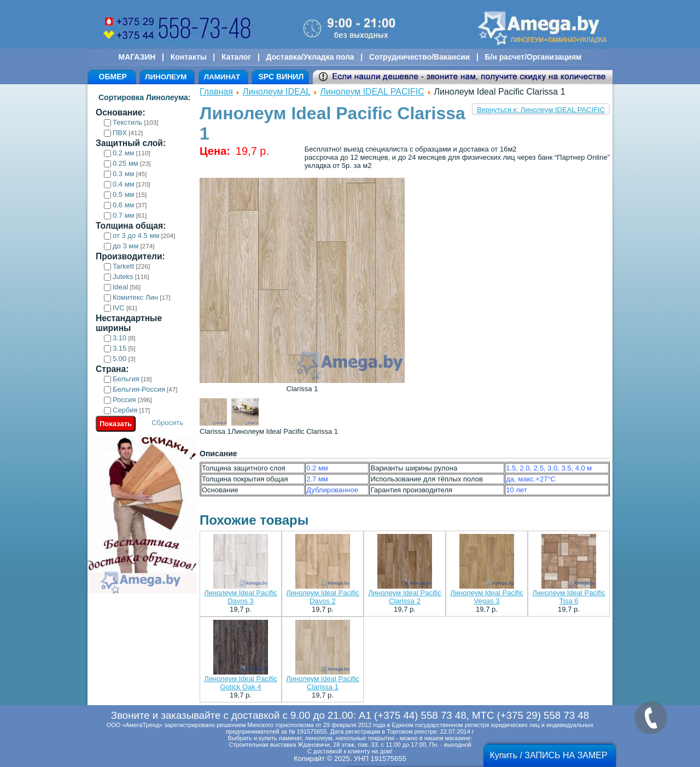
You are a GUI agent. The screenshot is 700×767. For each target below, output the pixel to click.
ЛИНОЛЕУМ (166, 77)
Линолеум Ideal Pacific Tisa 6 (569, 597)
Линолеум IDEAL (277, 92)
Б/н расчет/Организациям (533, 57)
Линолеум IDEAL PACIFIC (372, 92)
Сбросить (167, 423)
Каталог (236, 57)
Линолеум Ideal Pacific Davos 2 (323, 597)
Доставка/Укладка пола (310, 57)
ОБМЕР (113, 77)
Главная (216, 92)
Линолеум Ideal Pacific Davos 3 (241, 597)
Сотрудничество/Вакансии (419, 57)
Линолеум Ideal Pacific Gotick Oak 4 (241, 683)
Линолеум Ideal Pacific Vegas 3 (487, 597)
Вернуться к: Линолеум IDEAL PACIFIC (541, 110)
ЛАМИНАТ (222, 77)
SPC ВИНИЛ (281, 77)
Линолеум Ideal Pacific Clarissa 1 (323, 683)
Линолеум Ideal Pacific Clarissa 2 (405, 597)
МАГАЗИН (137, 57)
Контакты (189, 57)
